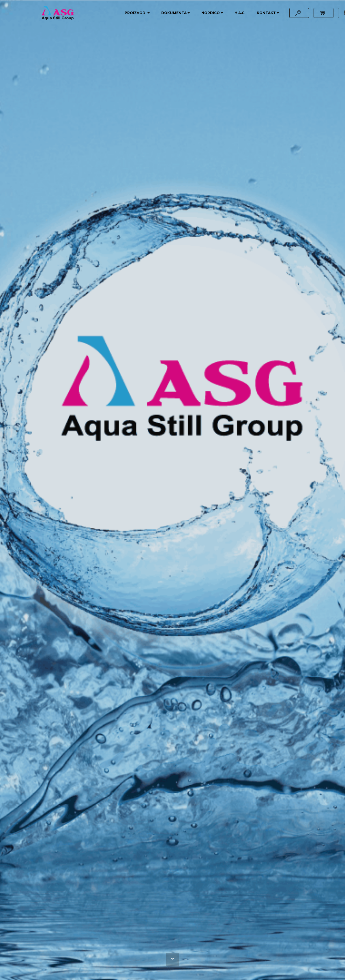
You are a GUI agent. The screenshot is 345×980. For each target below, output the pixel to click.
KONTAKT (266, 13)
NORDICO (211, 13)
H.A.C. (240, 13)
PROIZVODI (136, 13)
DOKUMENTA (174, 13)
